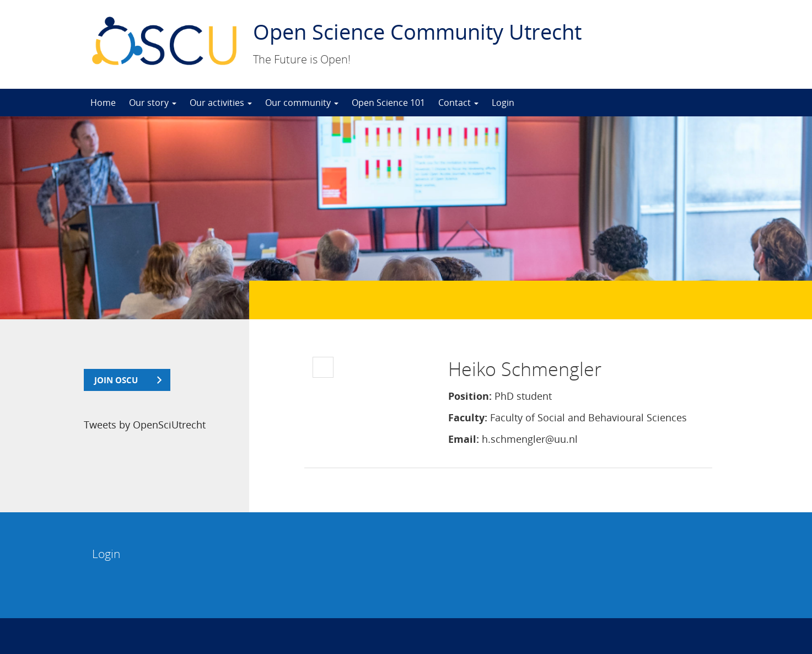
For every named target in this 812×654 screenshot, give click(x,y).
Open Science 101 (388, 103)
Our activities (221, 103)
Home (103, 103)
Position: (470, 396)
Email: (464, 439)
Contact (458, 103)
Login (503, 103)
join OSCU (116, 380)
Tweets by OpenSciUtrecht (145, 425)
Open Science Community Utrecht (417, 31)
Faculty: (468, 417)
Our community (302, 103)
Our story (153, 103)
